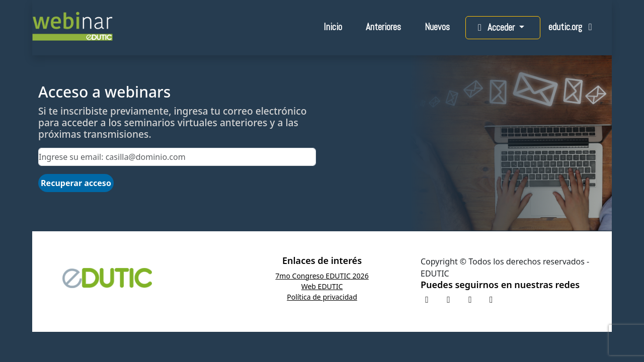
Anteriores (383, 27)
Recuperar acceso (76, 183)
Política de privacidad (322, 297)
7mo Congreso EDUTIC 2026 (322, 276)
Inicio (333, 27)
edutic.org (572, 27)
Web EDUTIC (322, 286)
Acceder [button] (496, 27)
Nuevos (437, 27)
